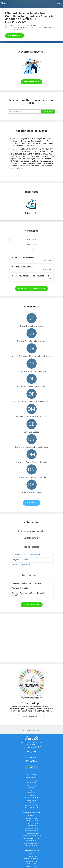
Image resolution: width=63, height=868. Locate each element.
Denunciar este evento (32, 730)
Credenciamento (32, 846)
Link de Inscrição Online (32, 838)
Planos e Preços (31, 864)
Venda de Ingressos (31, 823)
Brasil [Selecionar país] (31, 767)
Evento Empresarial (32, 778)
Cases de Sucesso (31, 856)
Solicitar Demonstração (31, 859)
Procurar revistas (32, 82)
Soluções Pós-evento (32, 828)
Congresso (32, 788)
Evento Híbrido (32, 785)
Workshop (31, 795)
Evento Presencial (32, 780)
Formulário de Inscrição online (31, 836)
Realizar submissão (32, 605)
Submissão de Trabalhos (32, 831)
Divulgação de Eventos (31, 821)
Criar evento (31, 854)
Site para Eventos (31, 841)
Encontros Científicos (32, 805)
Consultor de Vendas (32, 861)
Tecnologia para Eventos (31, 833)
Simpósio (31, 790)
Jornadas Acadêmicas (31, 798)
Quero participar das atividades (31, 288)
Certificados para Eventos (32, 843)
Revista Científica (31, 818)
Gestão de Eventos (31, 826)
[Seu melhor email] (25, 112)
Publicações (31, 816)
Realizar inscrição (15, 35)
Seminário (31, 793)
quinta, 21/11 (31, 245)
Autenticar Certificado (32, 866)
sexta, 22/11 (31, 250)
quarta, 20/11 (31, 239)
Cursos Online (32, 800)
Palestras (32, 803)
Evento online (32, 783)
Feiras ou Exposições (32, 808)
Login (59, 3)
